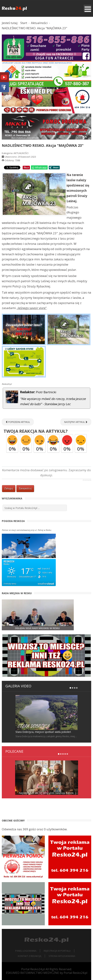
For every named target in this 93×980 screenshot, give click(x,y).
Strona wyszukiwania (62, 956)
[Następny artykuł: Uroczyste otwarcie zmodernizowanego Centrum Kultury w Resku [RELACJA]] (76, 422)
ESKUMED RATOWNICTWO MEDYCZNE (32, 973)
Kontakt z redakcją (30, 956)
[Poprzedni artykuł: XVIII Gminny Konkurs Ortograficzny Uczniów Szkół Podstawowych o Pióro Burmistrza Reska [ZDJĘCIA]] (18, 422)
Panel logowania (26, 951)
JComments (87, 480)
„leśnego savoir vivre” (32, 308)
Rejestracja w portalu (57, 951)
